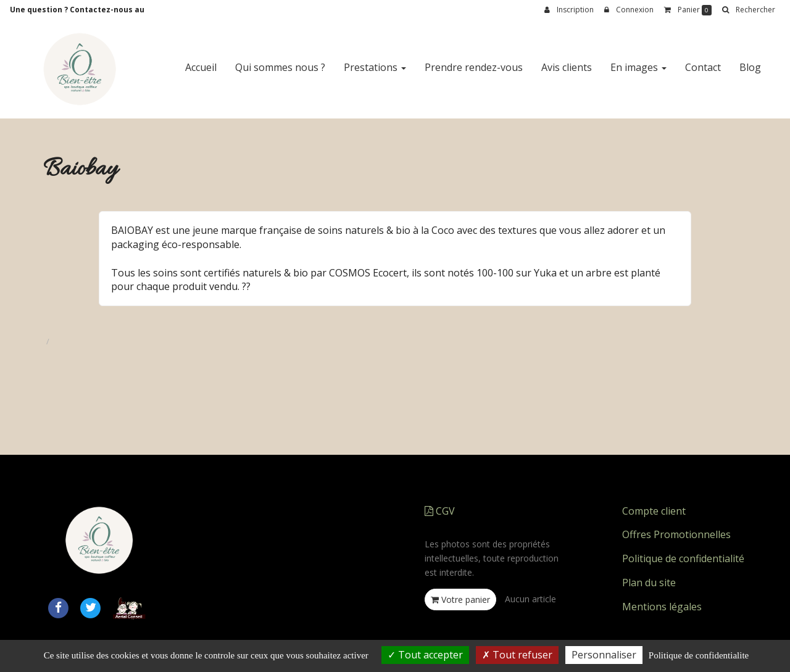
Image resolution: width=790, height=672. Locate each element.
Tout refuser (517, 655)
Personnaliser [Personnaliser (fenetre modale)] (604, 655)
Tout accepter (425, 655)
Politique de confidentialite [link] (699, 655)
